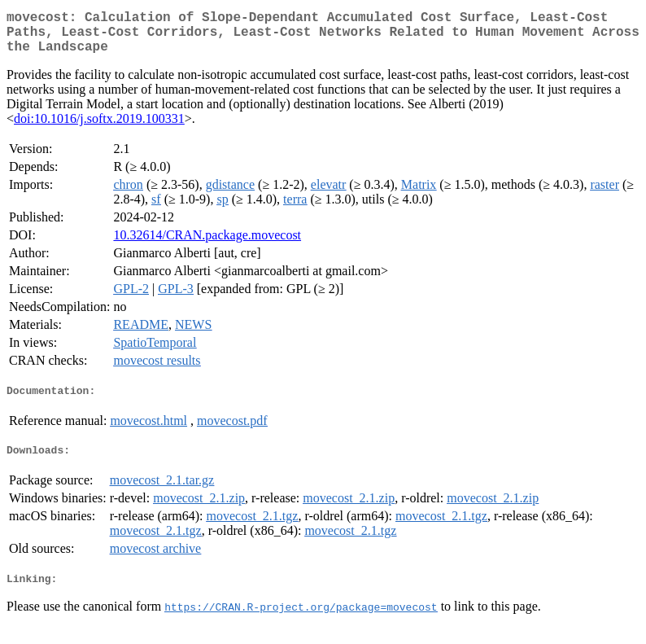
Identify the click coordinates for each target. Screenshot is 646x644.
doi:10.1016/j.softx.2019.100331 (99, 128)
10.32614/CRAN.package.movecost (207, 245)
